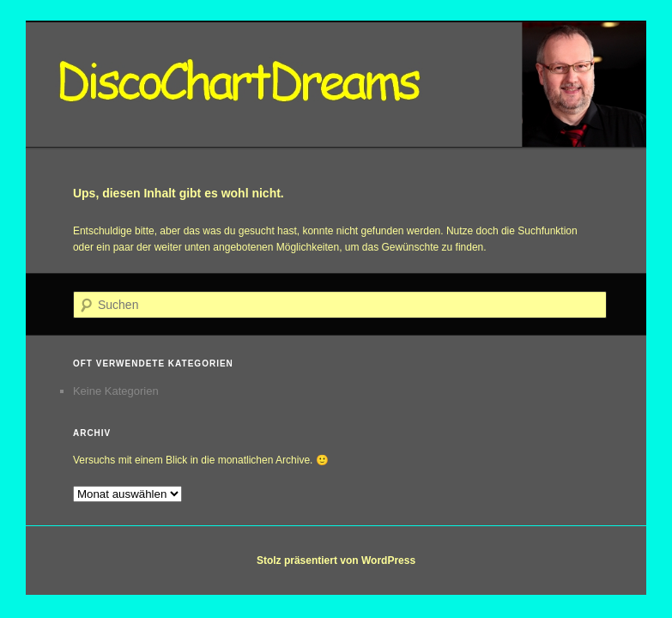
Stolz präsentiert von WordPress (336, 560)
